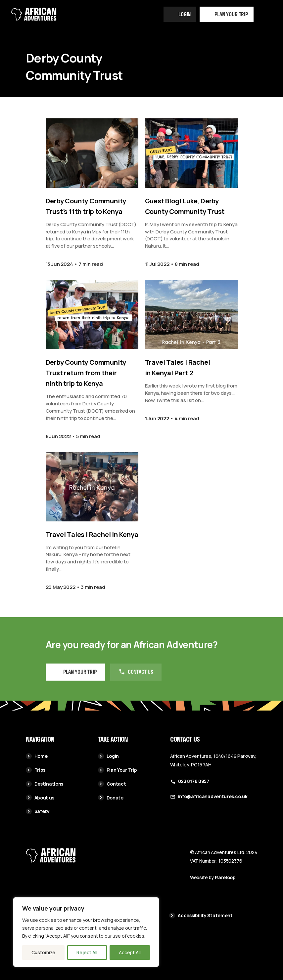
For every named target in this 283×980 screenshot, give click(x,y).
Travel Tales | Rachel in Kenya (92, 534)
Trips (36, 770)
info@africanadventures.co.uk (213, 796)
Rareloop (225, 877)
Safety (38, 811)
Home (37, 756)
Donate (111, 798)
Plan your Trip (80, 680)
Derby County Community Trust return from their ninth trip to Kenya (86, 373)
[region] (86, 932)
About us (40, 798)
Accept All (130, 952)
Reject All (87, 952)
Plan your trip (231, 14)
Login (185, 14)
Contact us (140, 680)
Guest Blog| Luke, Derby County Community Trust (185, 206)
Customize (43, 952)
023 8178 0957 (194, 781)
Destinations (45, 784)
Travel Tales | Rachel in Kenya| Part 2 (178, 367)
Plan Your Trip (118, 770)
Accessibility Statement (201, 915)
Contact (112, 784)
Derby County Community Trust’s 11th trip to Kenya (86, 206)
